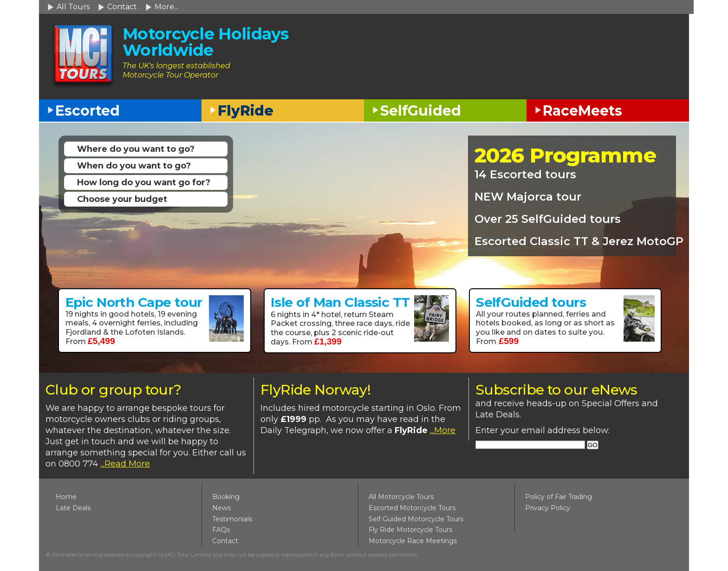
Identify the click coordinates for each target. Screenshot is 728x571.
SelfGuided (421, 111)
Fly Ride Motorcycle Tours (410, 530)
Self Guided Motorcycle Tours (416, 519)
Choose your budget (122, 199)
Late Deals (73, 508)
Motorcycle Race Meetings (413, 541)
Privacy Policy (548, 508)
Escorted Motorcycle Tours (412, 508)
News (221, 508)
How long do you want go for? (144, 182)
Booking (226, 497)
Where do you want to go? (136, 149)
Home (66, 497)
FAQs (221, 530)
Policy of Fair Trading (559, 497)
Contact (122, 7)
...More (443, 430)
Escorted (88, 111)
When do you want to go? (134, 166)
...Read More (125, 464)
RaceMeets (582, 111)
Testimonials (232, 519)
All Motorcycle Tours (401, 497)
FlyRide (246, 111)
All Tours (73, 7)
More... (166, 7)
